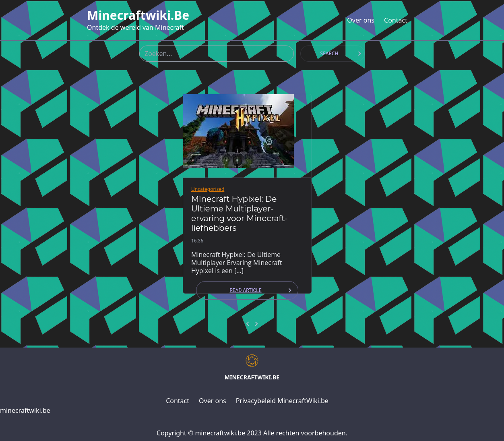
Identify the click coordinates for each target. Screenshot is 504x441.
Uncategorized (208, 189)
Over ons (361, 20)
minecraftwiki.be (138, 15)
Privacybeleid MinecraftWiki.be (282, 401)
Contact (396, 20)
